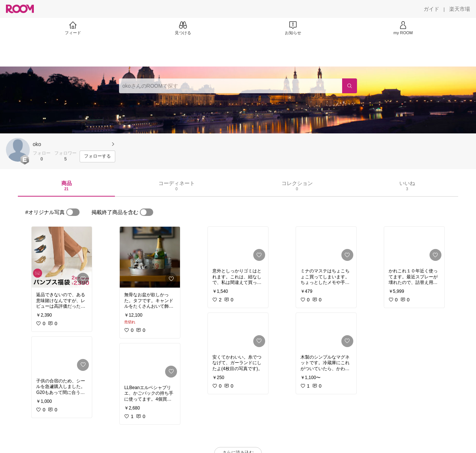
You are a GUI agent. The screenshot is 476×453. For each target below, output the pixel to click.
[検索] (350, 86)
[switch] (73, 212)
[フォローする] (97, 156)
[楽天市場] (460, 9)
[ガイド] (431, 9)
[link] (62, 257)
